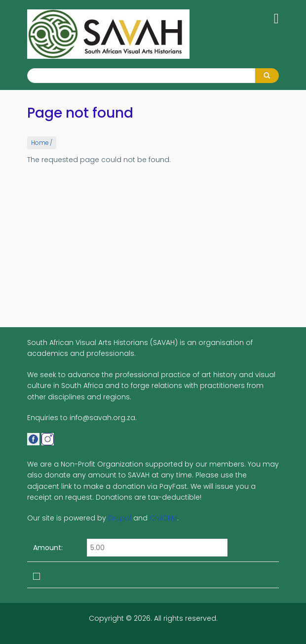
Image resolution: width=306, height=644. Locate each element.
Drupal (120, 518)
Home (40, 143)
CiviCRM (163, 518)
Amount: (48, 548)
